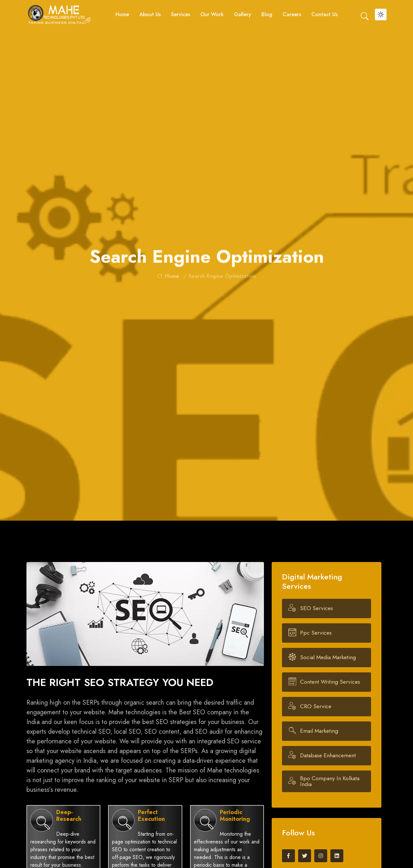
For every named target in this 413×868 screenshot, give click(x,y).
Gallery (242, 14)
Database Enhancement (328, 756)
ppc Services (316, 633)
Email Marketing (319, 731)
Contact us (324, 14)
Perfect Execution (151, 816)
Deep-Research (69, 816)
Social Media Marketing (328, 658)
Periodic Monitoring (235, 816)
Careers (292, 14)
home (168, 280)
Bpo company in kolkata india (333, 781)
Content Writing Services (330, 682)
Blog (267, 14)
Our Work (212, 14)
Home (122, 14)
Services (181, 14)
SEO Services (317, 608)
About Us (150, 14)
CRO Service (316, 707)
